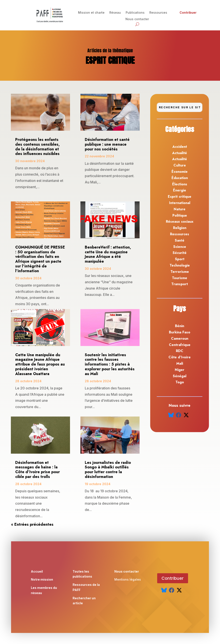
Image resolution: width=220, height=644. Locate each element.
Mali (180, 363)
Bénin (180, 326)
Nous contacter (137, 19)
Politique (180, 215)
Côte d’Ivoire (180, 357)
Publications (135, 13)
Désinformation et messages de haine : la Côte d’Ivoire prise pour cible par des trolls (37, 470)
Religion (180, 228)
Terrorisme (180, 272)
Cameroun (180, 338)
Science (180, 247)
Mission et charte (91, 13)
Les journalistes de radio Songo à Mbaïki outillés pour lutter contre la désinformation (108, 470)
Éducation (180, 178)
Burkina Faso (180, 332)
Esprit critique (180, 197)
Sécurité (180, 253)
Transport (180, 284)
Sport (180, 259)
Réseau (115, 13)
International (180, 203)
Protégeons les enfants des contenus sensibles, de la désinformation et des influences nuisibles (37, 147)
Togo (180, 382)
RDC (180, 351)
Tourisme (180, 278)
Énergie (180, 190)
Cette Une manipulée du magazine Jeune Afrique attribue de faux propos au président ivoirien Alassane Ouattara (40, 364)
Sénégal (180, 376)
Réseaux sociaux (180, 222)
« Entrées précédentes (32, 524)
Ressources (158, 13)
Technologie (180, 265)
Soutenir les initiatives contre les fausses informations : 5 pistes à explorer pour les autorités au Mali (110, 364)
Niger (180, 370)
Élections (180, 184)
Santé (180, 240)
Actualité (180, 153)
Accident (180, 147)
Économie (180, 172)
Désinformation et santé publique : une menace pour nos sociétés (107, 144)
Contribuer (188, 13)
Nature (180, 209)
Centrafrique (180, 345)
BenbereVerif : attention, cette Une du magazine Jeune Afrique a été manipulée (108, 254)
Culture (180, 165)
